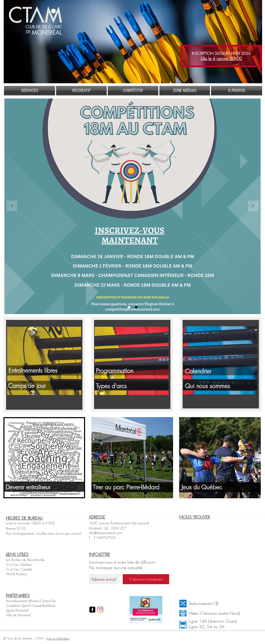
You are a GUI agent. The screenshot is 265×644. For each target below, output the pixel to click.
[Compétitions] (129, 307)
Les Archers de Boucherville (25, 560)
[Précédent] (12, 206)
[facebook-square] (92, 610)
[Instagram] (100, 610)
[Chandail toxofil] (136, 307)
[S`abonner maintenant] (146, 579)
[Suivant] (253, 206)
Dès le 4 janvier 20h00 (221, 58)
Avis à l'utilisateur (58, 638)
